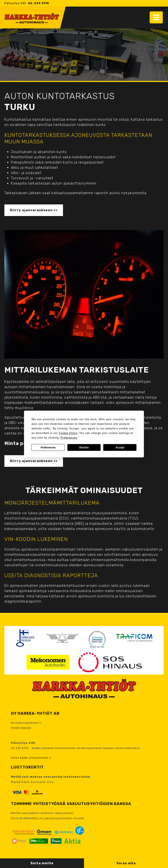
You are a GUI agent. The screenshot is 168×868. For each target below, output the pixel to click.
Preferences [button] (69, 438)
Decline (84, 448)
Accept (120, 448)
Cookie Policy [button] (68, 433)
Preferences (48, 448)
